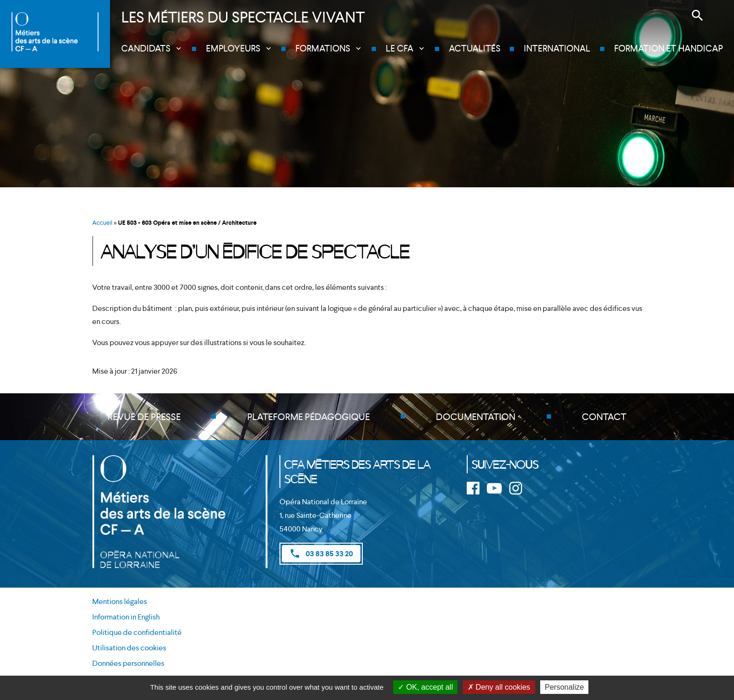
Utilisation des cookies (129, 648)
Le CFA (400, 48)
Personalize (565, 687)
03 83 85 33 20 (321, 553)
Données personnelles (128, 663)
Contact (604, 417)
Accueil (102, 223)
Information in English (126, 617)
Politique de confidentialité (137, 632)
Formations (323, 48)
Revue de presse (144, 417)
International (557, 48)
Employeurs (233, 48)
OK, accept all (425, 687)
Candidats (146, 48)
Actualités (475, 48)
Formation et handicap (668, 48)
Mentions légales (120, 601)
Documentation (476, 417)
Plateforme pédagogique (308, 417)
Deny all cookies (499, 687)
